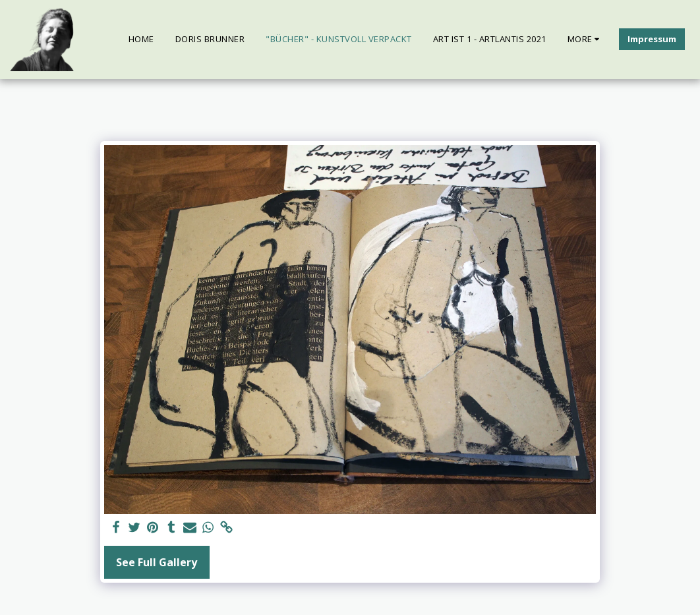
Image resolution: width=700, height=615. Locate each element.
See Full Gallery (157, 562)
